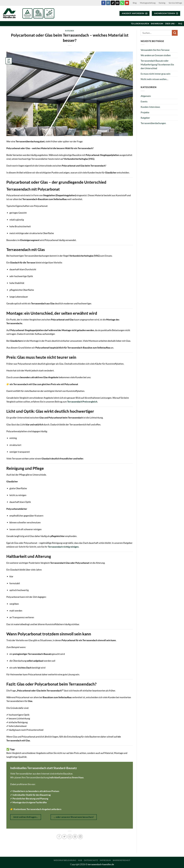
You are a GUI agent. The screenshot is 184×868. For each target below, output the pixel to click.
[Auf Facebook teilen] (59, 837)
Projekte (145, 112)
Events (144, 101)
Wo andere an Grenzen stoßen (156, 55)
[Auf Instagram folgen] (108, 3)
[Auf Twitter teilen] (64, 837)
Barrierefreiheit (122, 860)
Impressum (105, 860)
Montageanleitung (148, 3)
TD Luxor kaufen (140, 24)
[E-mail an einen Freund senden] (70, 837)
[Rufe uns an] (122, 3)
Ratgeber (70, 31)
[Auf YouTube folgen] (127, 3)
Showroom (157, 24)
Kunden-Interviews (150, 107)
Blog (135, 3)
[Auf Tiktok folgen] (113, 3)
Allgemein (146, 96)
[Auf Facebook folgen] (103, 3)
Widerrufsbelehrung (65, 860)
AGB (80, 860)
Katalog (162, 3)
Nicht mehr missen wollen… (154, 79)
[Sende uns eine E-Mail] (117, 3)
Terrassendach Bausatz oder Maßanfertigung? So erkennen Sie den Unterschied (157, 64)
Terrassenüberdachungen (153, 123)
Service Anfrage (175, 3)
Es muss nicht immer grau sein (156, 74)
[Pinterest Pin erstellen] (75, 837)
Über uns (171, 24)
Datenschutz (91, 860)
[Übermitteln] (175, 33)
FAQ (180, 24)
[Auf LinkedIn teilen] (80, 837)
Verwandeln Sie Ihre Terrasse (155, 50)
